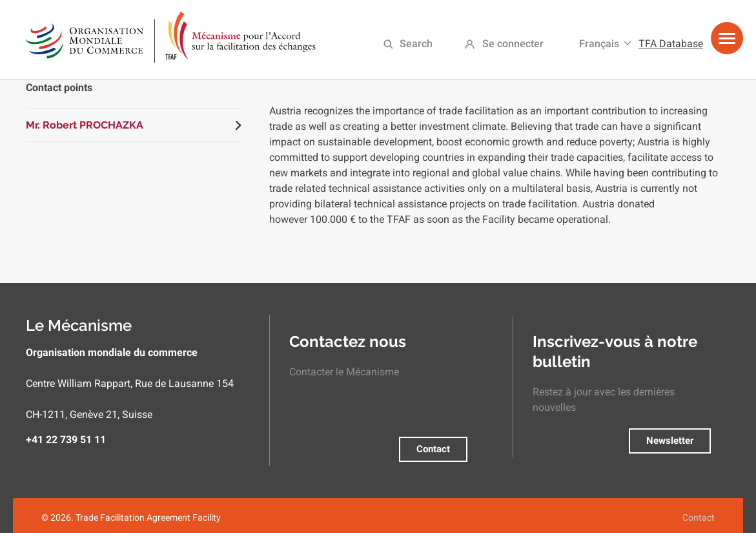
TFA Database (671, 44)
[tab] (135, 125)
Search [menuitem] (416, 44)
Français (599, 44)
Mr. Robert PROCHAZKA (85, 125)
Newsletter (670, 441)
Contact (433, 449)
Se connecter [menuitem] (513, 44)
